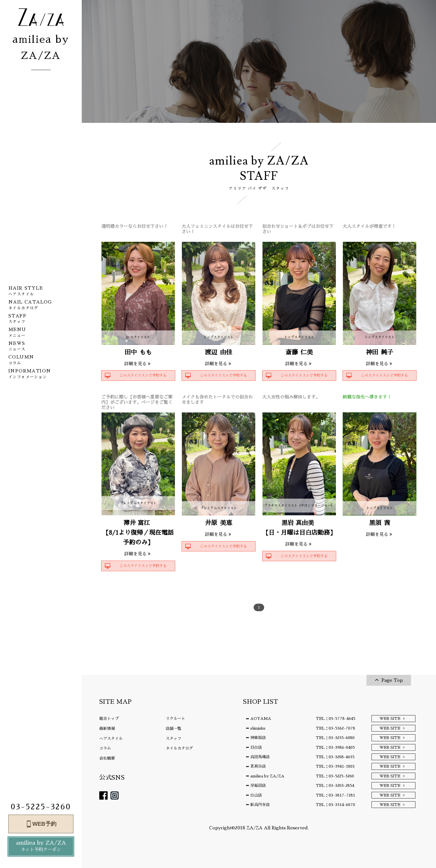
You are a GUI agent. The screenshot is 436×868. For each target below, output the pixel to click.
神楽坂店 (258, 738)
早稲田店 (258, 785)
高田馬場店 (260, 757)
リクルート (175, 718)
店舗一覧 (174, 728)
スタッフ (174, 738)
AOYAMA (261, 718)
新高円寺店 (260, 805)
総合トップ (109, 718)
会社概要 (107, 758)
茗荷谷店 (258, 766)
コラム (105, 748)
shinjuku (258, 728)
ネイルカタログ (179, 748)
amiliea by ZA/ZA (41, 847)
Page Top (392, 680)
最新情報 (107, 728)
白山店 (256, 795)
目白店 (256, 747)
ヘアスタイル (111, 738)
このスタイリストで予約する (143, 375)
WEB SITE (390, 718)
